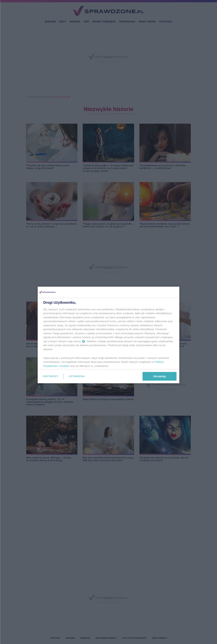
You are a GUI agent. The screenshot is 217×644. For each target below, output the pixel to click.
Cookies (64, 366)
